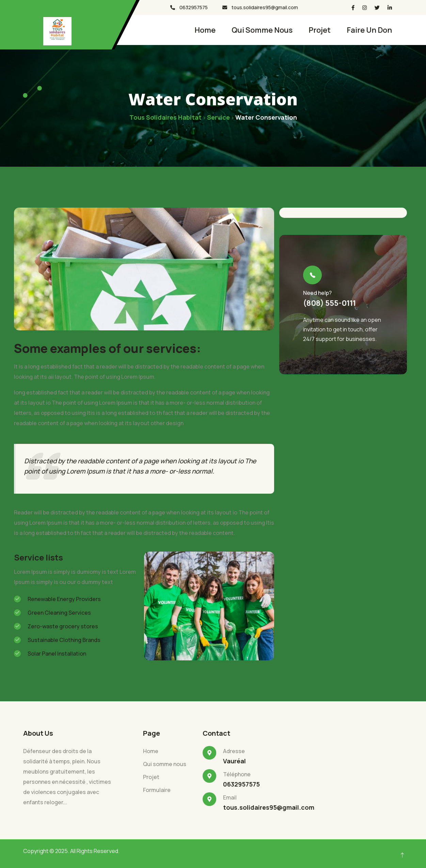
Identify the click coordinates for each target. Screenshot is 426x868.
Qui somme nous (262, 30)
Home (205, 30)
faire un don (369, 30)
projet (320, 30)
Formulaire (157, 790)
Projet (151, 777)
